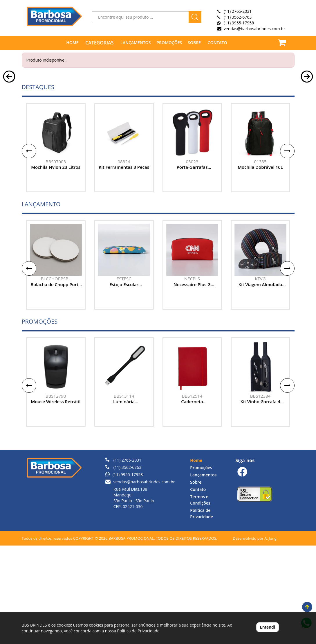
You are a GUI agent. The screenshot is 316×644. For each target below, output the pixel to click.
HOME (72, 43)
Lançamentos (203, 573)
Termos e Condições (200, 598)
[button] (9, 122)
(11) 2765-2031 (238, 11)
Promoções (201, 566)
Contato (198, 588)
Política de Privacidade (138, 631)
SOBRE (194, 43)
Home (196, 559)
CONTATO (217, 43)
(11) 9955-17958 (239, 23)
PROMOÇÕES (169, 43)
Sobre (196, 581)
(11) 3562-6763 (238, 17)
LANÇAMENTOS (136, 43)
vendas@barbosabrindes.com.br (254, 29)
